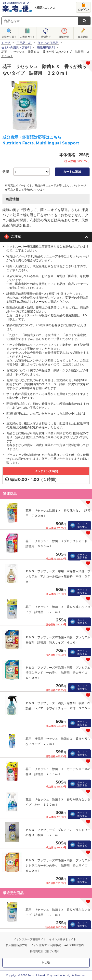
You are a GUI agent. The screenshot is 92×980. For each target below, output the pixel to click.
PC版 (46, 962)
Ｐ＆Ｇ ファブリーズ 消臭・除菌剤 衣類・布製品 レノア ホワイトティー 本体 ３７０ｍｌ (58, 708)
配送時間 (64, 37)
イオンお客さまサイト (63, 939)
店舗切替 (46, 37)
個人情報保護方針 (17, 945)
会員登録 (83, 37)
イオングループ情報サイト (30, 939)
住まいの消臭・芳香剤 (16, 47)
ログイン (83, 10)
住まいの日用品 (48, 43)
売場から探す (9, 37)
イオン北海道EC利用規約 (46, 945)
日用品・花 (24, 43)
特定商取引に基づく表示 (45, 951)
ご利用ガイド (27, 37)
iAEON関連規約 (74, 945)
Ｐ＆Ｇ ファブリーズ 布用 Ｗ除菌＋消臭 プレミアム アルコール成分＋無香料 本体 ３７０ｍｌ (58, 576)
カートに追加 (72, 172)
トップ (6, 43)
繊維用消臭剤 (46, 47)
